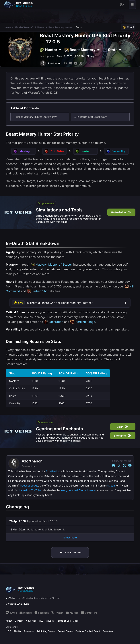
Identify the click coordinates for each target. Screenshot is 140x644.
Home (8, 27)
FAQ (41, 621)
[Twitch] (65, 63)
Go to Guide (121, 212)
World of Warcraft (24, 27)
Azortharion (53, 471)
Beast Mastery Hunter (60, 27)
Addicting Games (46, 631)
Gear (123, 427)
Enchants (123, 436)
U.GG (8, 631)
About (9, 621)
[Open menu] (132, 5)
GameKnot (108, 631)
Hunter (41, 27)
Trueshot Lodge (29, 486)
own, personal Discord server (79, 490)
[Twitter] (81, 63)
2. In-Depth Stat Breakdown (91, 117)
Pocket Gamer (65, 631)
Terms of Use (64, 621)
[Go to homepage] (20, 5)
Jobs (76, 621)
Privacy (50, 621)
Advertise (31, 621)
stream (111, 486)
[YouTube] (76, 63)
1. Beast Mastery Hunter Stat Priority (35, 117)
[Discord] (71, 63)
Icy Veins (10, 598)
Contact (19, 621)
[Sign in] (122, 5)
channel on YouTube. (30, 490)
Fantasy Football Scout (88, 631)
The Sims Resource (24, 631)
